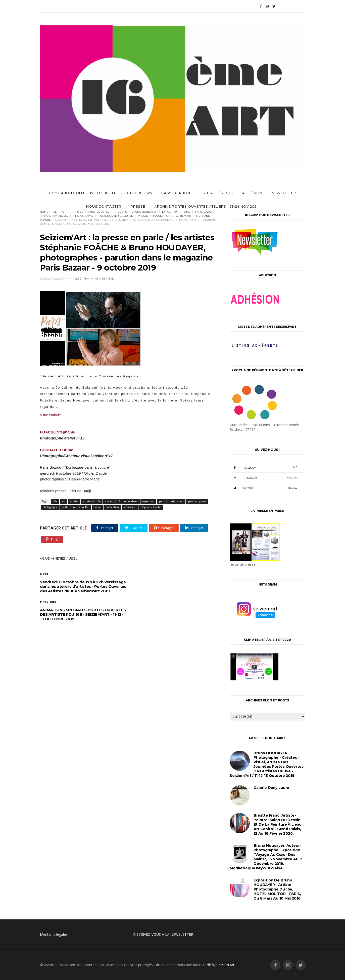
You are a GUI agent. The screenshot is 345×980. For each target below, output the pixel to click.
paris (186, 212)
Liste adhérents (216, 193)
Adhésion (252, 193)
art (64, 212)
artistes (77, 212)
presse (143, 216)
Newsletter (284, 193)
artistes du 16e (99, 212)
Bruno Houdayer (144, 212)
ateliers (121, 212)
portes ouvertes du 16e (116, 216)
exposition (170, 212)
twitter (263, 488)
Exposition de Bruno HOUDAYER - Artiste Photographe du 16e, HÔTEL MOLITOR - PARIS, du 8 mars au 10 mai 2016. (277, 889)
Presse (138, 206)
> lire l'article (50, 415)
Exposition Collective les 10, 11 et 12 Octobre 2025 (101, 193)
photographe (83, 216)
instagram (263, 478)
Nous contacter (104, 206)
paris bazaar (205, 212)
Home (44, 212)
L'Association (176, 193)
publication (162, 216)
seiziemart (183, 216)
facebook (263, 467)
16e (55, 212)
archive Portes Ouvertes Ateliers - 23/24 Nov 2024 (207, 206)
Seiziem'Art (225, 965)
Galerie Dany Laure (271, 788)
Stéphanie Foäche (151, 507)
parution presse (56, 216)
